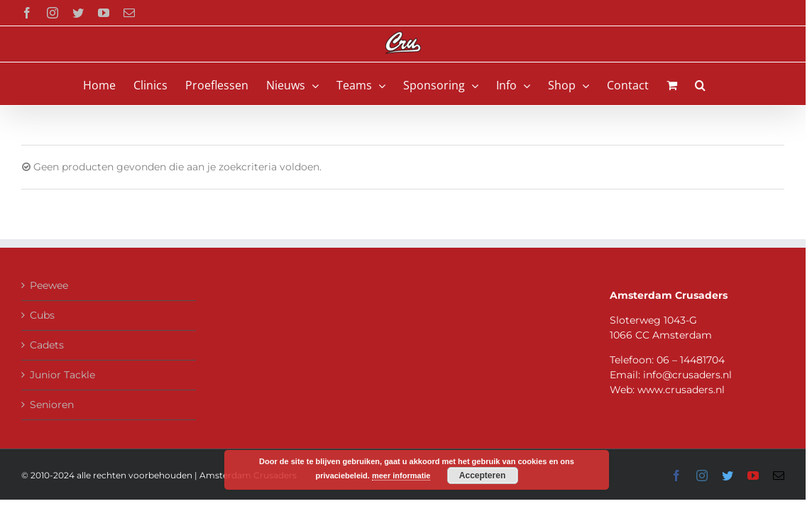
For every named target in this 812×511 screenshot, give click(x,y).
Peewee (49, 285)
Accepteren (482, 476)
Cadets (47, 345)
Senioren (52, 405)
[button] (726, 84)
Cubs (42, 315)
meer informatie (401, 476)
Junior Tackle (62, 375)
